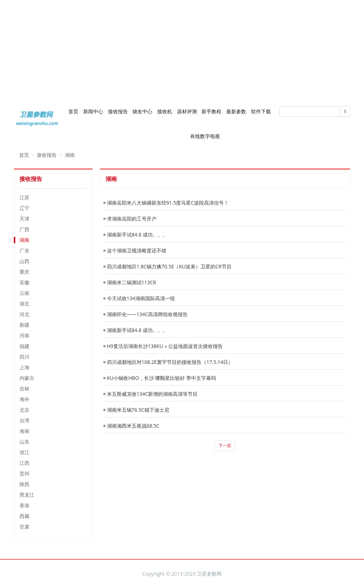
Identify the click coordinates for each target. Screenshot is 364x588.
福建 (24, 346)
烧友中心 (142, 111)
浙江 (24, 452)
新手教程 (211, 111)
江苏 (24, 197)
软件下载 (261, 111)
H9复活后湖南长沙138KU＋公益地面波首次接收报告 (165, 346)
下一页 (225, 446)
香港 (24, 505)
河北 (24, 314)
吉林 (24, 389)
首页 (73, 111)
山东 (24, 442)
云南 (24, 293)
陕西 (24, 484)
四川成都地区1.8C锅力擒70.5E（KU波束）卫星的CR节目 (169, 266)
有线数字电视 (205, 136)
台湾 (24, 420)
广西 (24, 229)
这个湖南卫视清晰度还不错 (137, 250)
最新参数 (236, 111)
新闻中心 (93, 111)
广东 (24, 250)
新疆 (24, 325)
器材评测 (187, 111)
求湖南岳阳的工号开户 (132, 219)
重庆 (24, 272)
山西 (24, 261)
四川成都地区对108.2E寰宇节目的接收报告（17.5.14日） (170, 362)
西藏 (24, 516)
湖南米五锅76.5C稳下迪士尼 (138, 410)
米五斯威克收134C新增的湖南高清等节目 (152, 394)
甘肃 (24, 527)
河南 (24, 335)
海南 (24, 431)
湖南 (70, 155)
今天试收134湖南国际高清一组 (141, 298)
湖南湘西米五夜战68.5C (133, 426)
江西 (24, 463)
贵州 (24, 473)
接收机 (165, 111)
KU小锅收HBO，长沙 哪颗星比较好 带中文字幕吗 (161, 378)
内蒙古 (27, 378)
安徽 (24, 282)
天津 (24, 219)
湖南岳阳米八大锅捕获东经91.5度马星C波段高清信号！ (168, 203)
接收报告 (118, 111)
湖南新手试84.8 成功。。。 (137, 235)
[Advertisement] (182, 50)
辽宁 (24, 208)
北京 (24, 410)
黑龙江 (27, 495)
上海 (24, 367)
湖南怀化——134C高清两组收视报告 (147, 314)
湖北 (24, 304)
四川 (24, 357)
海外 (24, 399)
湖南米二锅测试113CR (132, 282)
